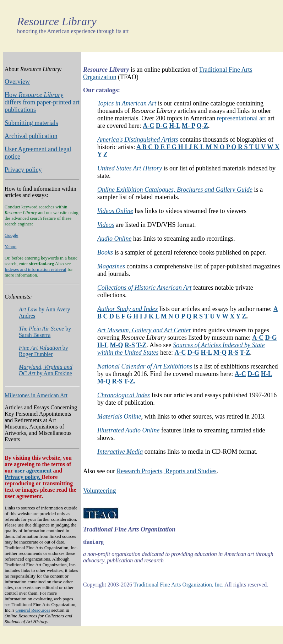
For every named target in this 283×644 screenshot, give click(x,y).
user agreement (33, 471)
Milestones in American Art (36, 395)
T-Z (141, 345)
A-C (148, 126)
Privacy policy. (23, 477)
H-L (175, 126)
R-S (130, 345)
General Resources (33, 610)
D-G (162, 126)
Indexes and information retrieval (36, 269)
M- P (189, 126)
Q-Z (202, 126)
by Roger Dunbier (43, 351)
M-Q (116, 345)
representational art (241, 118)
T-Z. (130, 381)
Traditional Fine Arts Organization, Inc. (178, 585)
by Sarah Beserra (45, 332)
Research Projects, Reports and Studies (166, 471)
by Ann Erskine (46, 370)
